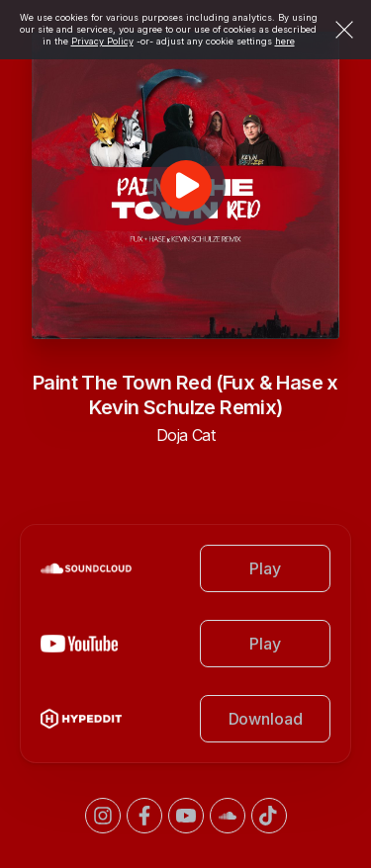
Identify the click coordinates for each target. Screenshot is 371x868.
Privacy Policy (102, 41)
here (285, 41)
